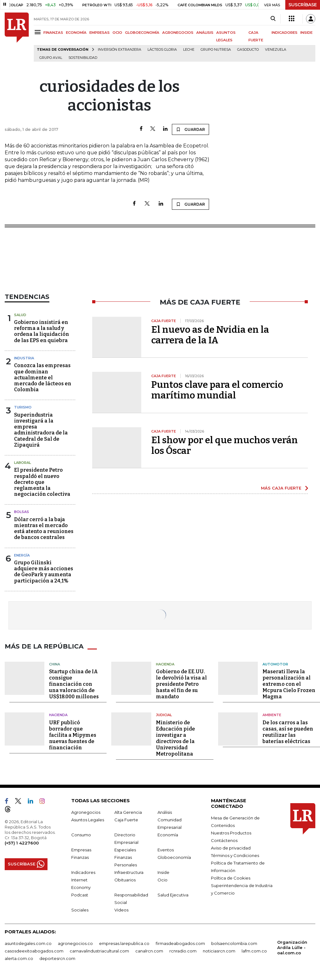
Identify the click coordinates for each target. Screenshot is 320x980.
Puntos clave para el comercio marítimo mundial (217, 390)
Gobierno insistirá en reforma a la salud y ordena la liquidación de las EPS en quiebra (42, 331)
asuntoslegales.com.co (28, 943)
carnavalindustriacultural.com (99, 951)
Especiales (125, 850)
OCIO (117, 33)
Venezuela (276, 50)
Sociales (80, 910)
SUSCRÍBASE (303, 5)
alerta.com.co (19, 958)
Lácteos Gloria (162, 50)
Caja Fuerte (126, 820)
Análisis (165, 812)
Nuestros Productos (231, 833)
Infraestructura (129, 872)
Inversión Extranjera (120, 50)
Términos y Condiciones (235, 855)
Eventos (166, 850)
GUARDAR (190, 129)
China (55, 664)
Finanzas (80, 857)
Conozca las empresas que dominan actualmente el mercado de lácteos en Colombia (43, 377)
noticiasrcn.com (219, 951)
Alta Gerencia (128, 812)
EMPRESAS (100, 33)
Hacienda (165, 664)
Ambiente (272, 715)
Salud (20, 315)
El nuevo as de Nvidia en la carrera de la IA (210, 335)
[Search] (273, 19)
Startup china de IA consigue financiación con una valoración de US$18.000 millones (74, 684)
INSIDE (306, 33)
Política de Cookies (231, 878)
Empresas (81, 850)
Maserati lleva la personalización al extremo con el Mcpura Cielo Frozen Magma (289, 684)
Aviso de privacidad (231, 848)
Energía (22, 555)
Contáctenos (224, 840)
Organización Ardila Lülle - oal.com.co (292, 947)
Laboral (22, 463)
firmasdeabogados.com (180, 943)
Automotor (275, 664)
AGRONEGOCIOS (178, 33)
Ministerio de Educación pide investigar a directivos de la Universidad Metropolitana (175, 738)
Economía (168, 835)
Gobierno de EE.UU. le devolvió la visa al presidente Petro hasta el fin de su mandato (181, 684)
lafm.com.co (254, 951)
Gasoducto (248, 50)
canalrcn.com (149, 951)
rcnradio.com (183, 951)
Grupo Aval (51, 58)
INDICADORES (285, 33)
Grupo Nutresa (216, 50)
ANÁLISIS (205, 33)
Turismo (23, 407)
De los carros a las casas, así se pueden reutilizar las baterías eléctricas (288, 732)
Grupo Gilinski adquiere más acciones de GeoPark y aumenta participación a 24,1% (44, 572)
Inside (163, 872)
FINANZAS (53, 33)
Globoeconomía (174, 857)
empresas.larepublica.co (124, 943)
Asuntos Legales (88, 820)
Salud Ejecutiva (173, 895)
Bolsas (22, 512)
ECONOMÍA (76, 33)
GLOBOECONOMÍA (142, 33)
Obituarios (125, 880)
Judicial (164, 715)
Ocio (162, 880)
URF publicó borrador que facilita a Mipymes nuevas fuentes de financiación (73, 735)
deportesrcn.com (57, 958)
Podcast (80, 895)
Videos (121, 910)
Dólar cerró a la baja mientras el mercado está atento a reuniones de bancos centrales (44, 528)
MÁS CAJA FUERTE (281, 488)
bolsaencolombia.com (234, 943)
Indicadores (83, 872)
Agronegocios (86, 812)
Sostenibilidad (83, 58)
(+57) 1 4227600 (22, 843)
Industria (24, 358)
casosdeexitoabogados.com (34, 951)
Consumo (81, 835)
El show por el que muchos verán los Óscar (225, 445)
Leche (189, 50)
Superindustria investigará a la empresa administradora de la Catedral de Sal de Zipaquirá (41, 430)
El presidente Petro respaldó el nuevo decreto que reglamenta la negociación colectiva (42, 482)
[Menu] (39, 32)
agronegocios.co (75, 943)
